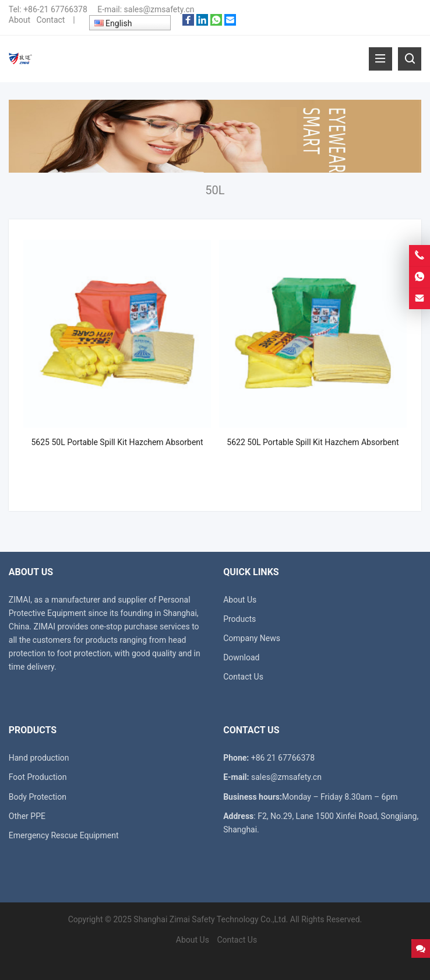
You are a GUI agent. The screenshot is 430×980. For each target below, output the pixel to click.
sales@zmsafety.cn (159, 9)
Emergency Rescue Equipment (64, 835)
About (20, 20)
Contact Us (243, 677)
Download (241, 657)
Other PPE (27, 816)
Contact (50, 20)
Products (239, 619)
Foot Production (38, 777)
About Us (240, 600)
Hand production (39, 758)
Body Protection (38, 797)
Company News (252, 638)
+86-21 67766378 (55, 9)
